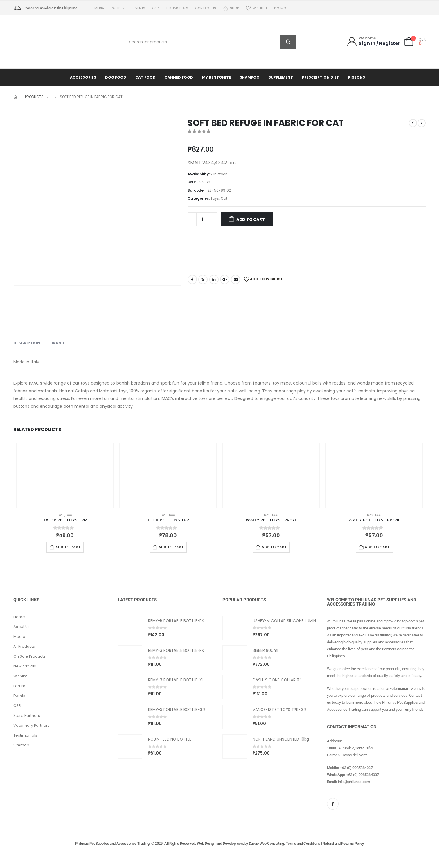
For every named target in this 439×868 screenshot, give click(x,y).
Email (235, 279)
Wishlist (256, 8)
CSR (155, 8)
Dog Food (116, 77)
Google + (225, 279)
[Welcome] (373, 42)
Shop (231, 8)
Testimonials (177, 8)
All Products (24, 646)
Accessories (83, 77)
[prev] (413, 123)
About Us (21, 627)
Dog (69, 515)
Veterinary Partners (32, 725)
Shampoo (250, 77)
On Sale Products (29, 656)
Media (99, 8)
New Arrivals (25, 666)
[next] (422, 123)
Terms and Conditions (303, 843)
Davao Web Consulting (267, 843)
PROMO (280, 8)
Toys (215, 198)
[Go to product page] (65, 475)
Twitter (203, 279)
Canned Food (179, 77)
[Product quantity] (203, 219)
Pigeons (357, 77)
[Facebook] (333, 804)
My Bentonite (216, 77)
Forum (19, 686)
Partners (119, 8)
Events (139, 8)
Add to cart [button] (68, 547)
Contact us (206, 8)
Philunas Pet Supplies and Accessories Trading (112, 843)
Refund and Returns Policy (343, 843)
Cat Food (145, 77)
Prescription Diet (321, 77)
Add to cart (251, 219)
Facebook (192, 279)
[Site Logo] (50, 42)
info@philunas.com (354, 782)
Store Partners (27, 715)
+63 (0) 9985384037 (356, 768)
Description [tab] (27, 343)
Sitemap (21, 745)
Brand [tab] (57, 343)
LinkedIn (214, 279)
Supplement (281, 77)
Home (19, 617)
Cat (224, 198)
